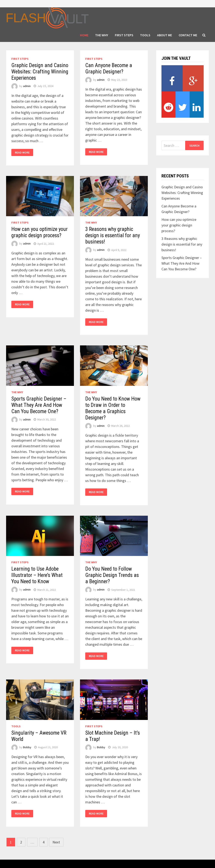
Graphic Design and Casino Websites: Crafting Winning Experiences (40, 72)
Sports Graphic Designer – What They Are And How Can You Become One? (39, 405)
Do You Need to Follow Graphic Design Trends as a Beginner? (112, 575)
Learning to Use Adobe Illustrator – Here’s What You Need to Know (37, 575)
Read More (22, 152)
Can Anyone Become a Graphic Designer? (109, 68)
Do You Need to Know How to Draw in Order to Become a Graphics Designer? (113, 408)
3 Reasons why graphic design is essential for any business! (113, 235)
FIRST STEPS (124, 35)
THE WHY (102, 35)
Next (56, 842)
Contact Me (188, 35)
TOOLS (145, 35)
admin (27, 86)
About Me (165, 35)
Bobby (27, 747)
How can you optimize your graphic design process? (39, 232)
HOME (84, 35)
